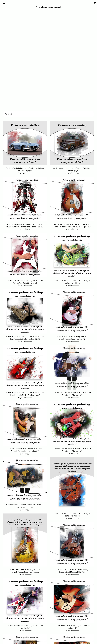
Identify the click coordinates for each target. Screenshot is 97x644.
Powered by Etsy (80, 636)
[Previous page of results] (28, 595)
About (17, 632)
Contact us (17, 639)
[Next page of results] (69, 595)
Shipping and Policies (17, 636)
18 (60, 595)
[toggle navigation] (4, 3)
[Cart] (94, 3)
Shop (17, 628)
